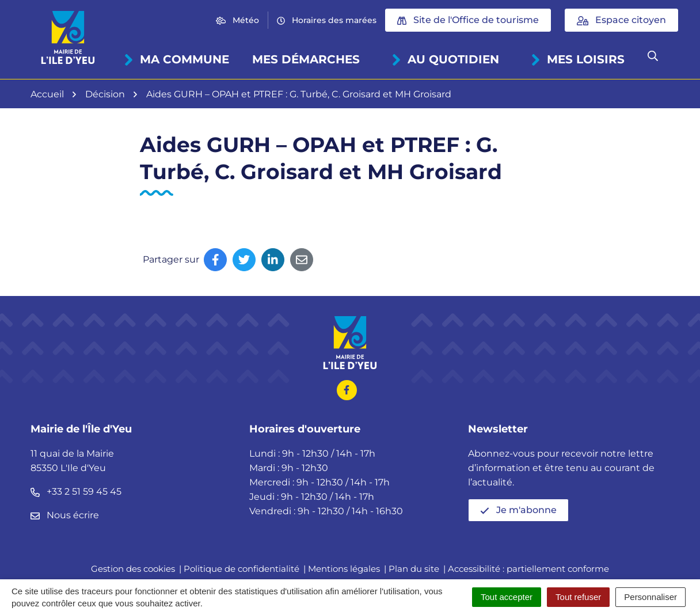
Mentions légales (344, 569)
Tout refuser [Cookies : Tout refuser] (578, 597)
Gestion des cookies (133, 569)
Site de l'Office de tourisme (468, 20)
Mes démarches (306, 59)
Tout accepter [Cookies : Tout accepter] (507, 597)
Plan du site (414, 569)
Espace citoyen (621, 20)
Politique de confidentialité (241, 569)
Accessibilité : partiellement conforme (528, 569)
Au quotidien (445, 59)
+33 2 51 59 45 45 (76, 491)
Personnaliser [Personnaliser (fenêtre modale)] (650, 597)
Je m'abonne (518, 510)
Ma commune (176, 59)
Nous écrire (65, 515)
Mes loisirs (578, 59)
